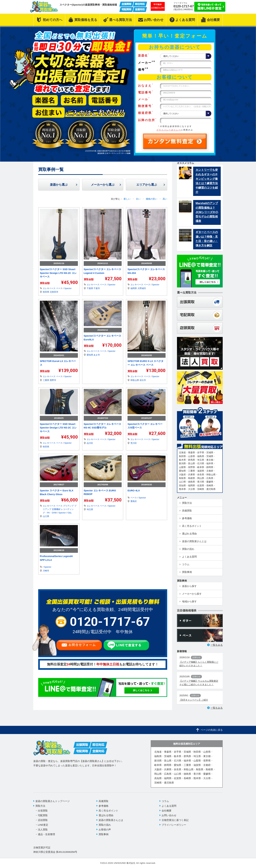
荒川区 (134, 443)
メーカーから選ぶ (103, 185)
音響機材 (56, 509)
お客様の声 (105, 830)
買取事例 (104, 834)
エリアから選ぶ (147, 185)
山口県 (46, 516)
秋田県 (46, 292)
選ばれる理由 (106, 815)
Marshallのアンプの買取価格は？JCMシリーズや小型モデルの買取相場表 (207, 212)
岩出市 (143, 380)
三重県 (46, 380)
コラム (165, 801)
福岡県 (134, 288)
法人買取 (43, 830)
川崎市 (46, 571)
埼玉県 (90, 509)
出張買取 (43, 811)
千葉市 (97, 288)
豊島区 (134, 501)
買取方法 (40, 806)
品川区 (90, 443)
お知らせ (196, 657)
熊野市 (53, 380)
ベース (60, 288)
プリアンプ (69, 506)
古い (138, 199)
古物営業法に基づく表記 (175, 820)
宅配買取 (43, 815)
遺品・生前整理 (46, 834)
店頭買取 (43, 820)
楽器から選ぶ (59, 185)
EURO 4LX (134, 490)
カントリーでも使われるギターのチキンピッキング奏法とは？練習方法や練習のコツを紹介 (207, 181)
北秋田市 (54, 292)
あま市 (97, 355)
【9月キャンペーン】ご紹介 (194, 700)
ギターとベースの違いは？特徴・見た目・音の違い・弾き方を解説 (207, 239)
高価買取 (104, 801)
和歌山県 (135, 380)
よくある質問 (169, 806)
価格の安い (152, 199)
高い (165, 199)
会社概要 (167, 811)
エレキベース (49, 288)
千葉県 (90, 288)
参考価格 (104, 806)
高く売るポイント (108, 811)
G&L (70, 513)
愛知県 (90, 355)
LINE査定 (43, 825)
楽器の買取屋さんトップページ (53, 801)
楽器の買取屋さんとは (111, 820)
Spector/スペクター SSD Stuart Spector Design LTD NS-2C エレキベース (58, 273)
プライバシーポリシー (169, 130)
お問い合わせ (169, 815)
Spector (68, 288)
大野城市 (142, 288)
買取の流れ (105, 825)
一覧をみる (217, 645)
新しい (127, 199)
